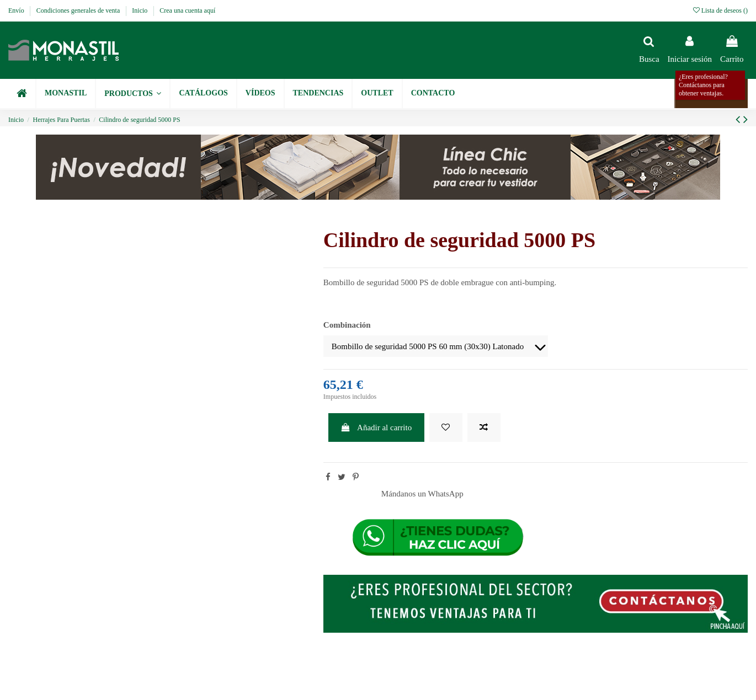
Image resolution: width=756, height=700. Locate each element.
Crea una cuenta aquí (187, 10)
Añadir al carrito (376, 428)
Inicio (140, 10)
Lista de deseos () (720, 10)
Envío (17, 10)
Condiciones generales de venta (79, 10)
